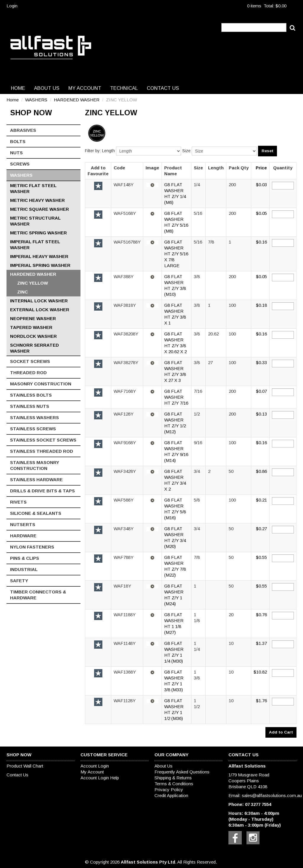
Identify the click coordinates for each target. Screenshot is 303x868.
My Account (85, 88)
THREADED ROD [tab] (28, 373)
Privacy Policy (169, 790)
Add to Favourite (98, 186)
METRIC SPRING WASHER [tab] (38, 233)
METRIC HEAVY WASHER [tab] (37, 200)
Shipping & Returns (173, 778)
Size (186, 151)
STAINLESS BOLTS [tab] (31, 395)
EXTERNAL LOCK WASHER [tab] (40, 310)
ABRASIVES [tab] (23, 130)
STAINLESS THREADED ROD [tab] (42, 451)
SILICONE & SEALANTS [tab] (36, 513)
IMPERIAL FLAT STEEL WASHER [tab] (35, 245)
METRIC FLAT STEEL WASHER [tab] (33, 188)
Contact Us (163, 88)
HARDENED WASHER (77, 100)
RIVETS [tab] (18, 502)
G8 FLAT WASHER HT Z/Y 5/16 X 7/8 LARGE (176, 254)
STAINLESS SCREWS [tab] (33, 429)
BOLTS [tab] (18, 141)
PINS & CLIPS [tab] (25, 558)
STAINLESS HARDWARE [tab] (36, 480)
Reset (267, 151)
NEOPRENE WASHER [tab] (33, 318)
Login (12, 6)
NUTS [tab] (16, 153)
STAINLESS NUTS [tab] (30, 406)
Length (108, 151)
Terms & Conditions (174, 784)
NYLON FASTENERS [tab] (32, 547)
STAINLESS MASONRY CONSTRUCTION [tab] (35, 465)
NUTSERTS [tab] (23, 524)
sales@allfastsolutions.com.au (272, 795)
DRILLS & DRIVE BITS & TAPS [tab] (42, 491)
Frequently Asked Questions (182, 772)
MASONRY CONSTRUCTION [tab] (41, 384)
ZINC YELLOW (33, 283)
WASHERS (36, 100)
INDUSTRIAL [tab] (24, 569)
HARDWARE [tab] (23, 536)
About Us (47, 88)
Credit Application (171, 795)
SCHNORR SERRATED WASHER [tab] (34, 348)
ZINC (22, 292)
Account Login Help (100, 778)
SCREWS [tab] (20, 164)
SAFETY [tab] (19, 581)
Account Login (95, 766)
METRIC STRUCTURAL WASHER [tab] (35, 221)
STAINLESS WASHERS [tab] (34, 417)
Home (18, 88)
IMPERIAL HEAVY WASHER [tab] (39, 256)
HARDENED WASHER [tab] (33, 274)
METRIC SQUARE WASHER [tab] (40, 209)
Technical (124, 88)
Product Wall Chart (25, 766)
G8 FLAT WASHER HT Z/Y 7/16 (176, 397)
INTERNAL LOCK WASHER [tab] (39, 301)
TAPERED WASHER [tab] (31, 327)
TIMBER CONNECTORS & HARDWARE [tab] (38, 595)
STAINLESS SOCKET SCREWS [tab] (43, 440)
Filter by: (93, 151)
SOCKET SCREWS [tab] (30, 361)
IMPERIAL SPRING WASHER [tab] (40, 265)
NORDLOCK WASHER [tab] (33, 336)
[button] (152, 185)
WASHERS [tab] (21, 175)
